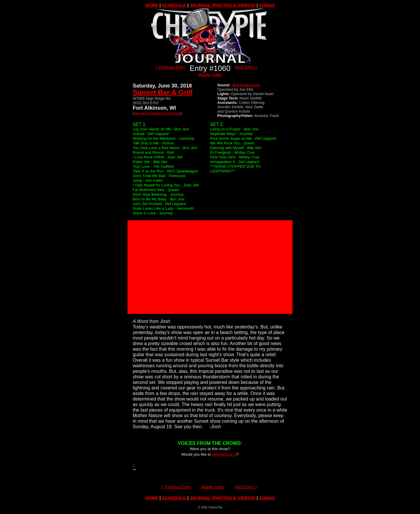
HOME (152, 5)
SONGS (267, 5)
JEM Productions (246, 85)
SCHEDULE (174, 5)
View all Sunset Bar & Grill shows (157, 113)
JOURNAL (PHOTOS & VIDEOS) (222, 5)
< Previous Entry (170, 67)
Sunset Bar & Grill (163, 92)
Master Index (210, 75)
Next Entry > (246, 67)
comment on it (224, 454)
